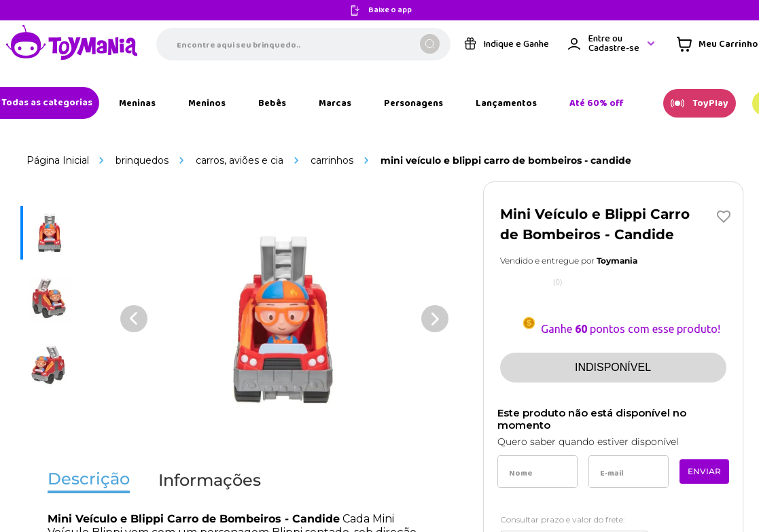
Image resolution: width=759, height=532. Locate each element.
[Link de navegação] (72, 44)
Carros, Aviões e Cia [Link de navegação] (240, 160)
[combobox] (303, 44)
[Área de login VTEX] (612, 44)
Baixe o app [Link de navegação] (390, 11)
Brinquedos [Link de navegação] (142, 160)
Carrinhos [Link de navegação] (332, 160)
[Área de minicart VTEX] (717, 44)
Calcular (687, 515)
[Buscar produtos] (430, 44)
